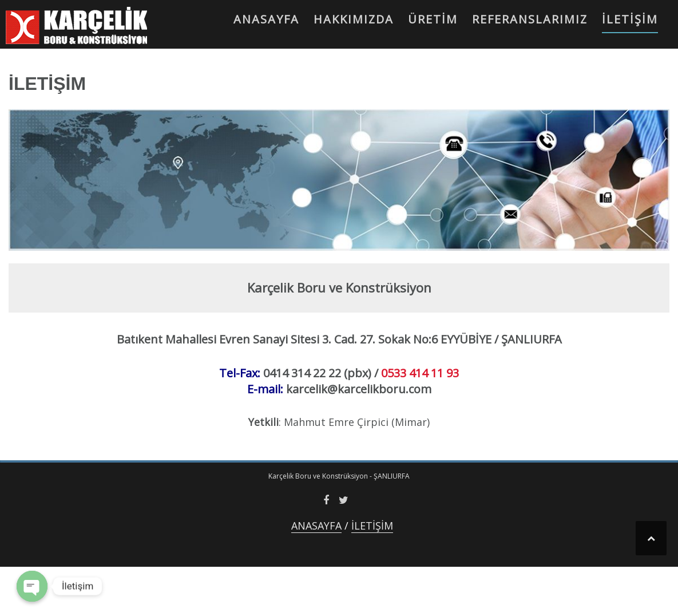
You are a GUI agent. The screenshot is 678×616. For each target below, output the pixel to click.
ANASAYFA (266, 19)
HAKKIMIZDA (354, 19)
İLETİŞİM (630, 19)
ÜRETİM (433, 19)
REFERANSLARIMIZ (530, 19)
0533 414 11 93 (420, 373)
